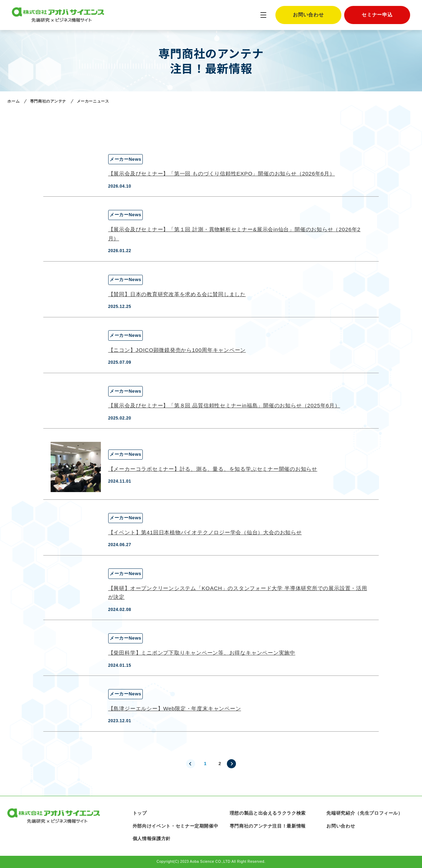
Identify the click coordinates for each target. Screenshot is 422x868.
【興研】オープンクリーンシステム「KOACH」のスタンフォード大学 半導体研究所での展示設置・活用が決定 (238, 593)
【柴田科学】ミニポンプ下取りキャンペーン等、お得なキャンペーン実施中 (202, 653)
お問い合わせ (308, 15)
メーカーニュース (93, 101)
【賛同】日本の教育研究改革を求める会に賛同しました (177, 294)
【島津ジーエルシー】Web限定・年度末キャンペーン (175, 708)
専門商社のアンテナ (48, 101)
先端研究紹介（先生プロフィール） (364, 813)
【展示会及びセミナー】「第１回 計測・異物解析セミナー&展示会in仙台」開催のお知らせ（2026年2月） (234, 234)
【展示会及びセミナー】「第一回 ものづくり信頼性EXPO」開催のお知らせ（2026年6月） (222, 173)
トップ (140, 813)
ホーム (13, 101)
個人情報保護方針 (152, 839)
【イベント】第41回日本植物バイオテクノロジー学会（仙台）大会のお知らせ (205, 532)
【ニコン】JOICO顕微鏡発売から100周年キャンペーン (177, 350)
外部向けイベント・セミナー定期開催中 (176, 826)
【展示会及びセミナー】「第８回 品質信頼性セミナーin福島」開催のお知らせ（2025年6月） (224, 405)
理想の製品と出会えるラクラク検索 (268, 813)
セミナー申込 (377, 15)
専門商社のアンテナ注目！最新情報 (268, 826)
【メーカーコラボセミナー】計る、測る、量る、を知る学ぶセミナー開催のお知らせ (213, 469)
